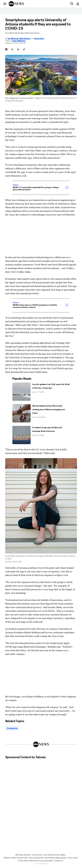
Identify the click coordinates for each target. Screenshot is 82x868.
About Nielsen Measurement (56, 858)
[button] (5, 4)
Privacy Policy (37, 855)
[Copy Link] (24, 49)
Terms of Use (73, 858)
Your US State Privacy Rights (54, 855)
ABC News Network (23, 855)
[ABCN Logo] (16, 4)
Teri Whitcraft (13, 39)
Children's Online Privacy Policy (16, 858)
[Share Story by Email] (18, 49)
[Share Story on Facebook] (6, 49)
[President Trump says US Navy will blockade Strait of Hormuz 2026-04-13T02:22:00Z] (41, 435)
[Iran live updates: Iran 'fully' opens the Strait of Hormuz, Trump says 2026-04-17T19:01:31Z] (41, 392)
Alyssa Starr (39, 39)
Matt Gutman (25, 39)
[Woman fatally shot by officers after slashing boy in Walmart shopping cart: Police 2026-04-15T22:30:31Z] (41, 413)
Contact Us (59, 861)
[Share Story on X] (12, 49)
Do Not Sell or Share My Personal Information (36, 861)
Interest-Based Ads (36, 858)
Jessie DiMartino (19, 41)
